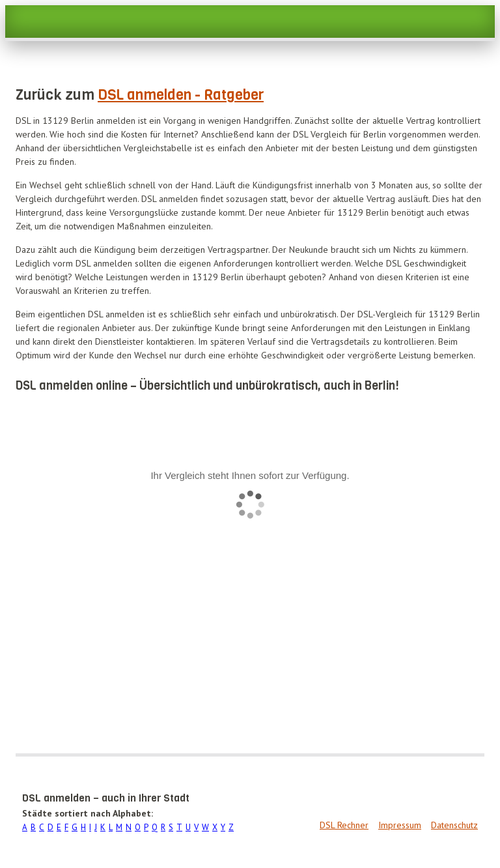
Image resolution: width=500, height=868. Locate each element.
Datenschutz (454, 825)
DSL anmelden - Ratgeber (181, 95)
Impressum (400, 825)
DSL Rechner (344, 825)
